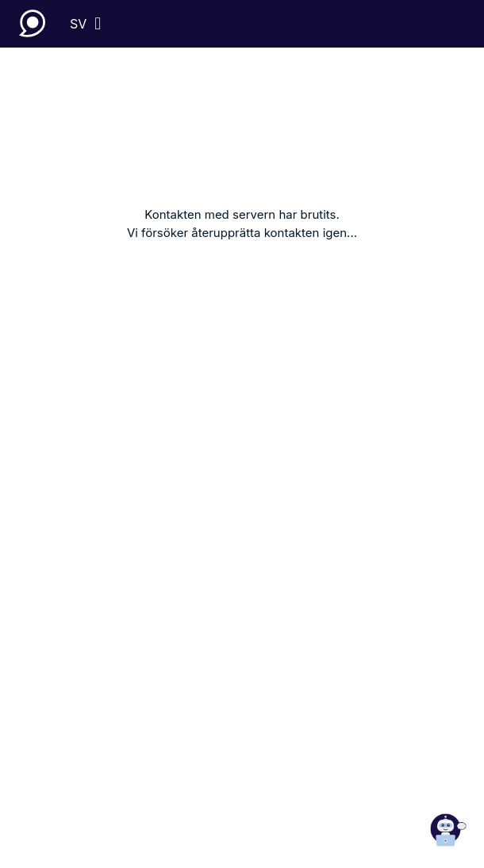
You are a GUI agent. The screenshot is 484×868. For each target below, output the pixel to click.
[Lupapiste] (35, 23)
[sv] (85, 24)
